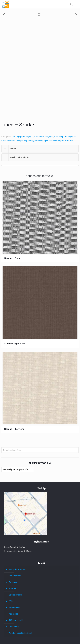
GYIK (11, 581)
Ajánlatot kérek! (16, 600)
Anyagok (13, 562)
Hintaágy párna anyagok (23, 116)
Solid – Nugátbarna (15, 323)
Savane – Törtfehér (15, 408)
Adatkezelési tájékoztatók (21, 612)
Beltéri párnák (15, 555)
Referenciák (14, 587)
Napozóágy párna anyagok (36, 120)
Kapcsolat (13, 593)
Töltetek (13, 568)
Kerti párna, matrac (17, 549)
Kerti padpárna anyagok (65, 116)
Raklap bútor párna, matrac (61, 120)
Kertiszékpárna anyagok (12, 120)
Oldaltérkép (14, 606)
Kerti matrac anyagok (44, 116)
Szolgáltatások (16, 574)
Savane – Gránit (13, 238)
